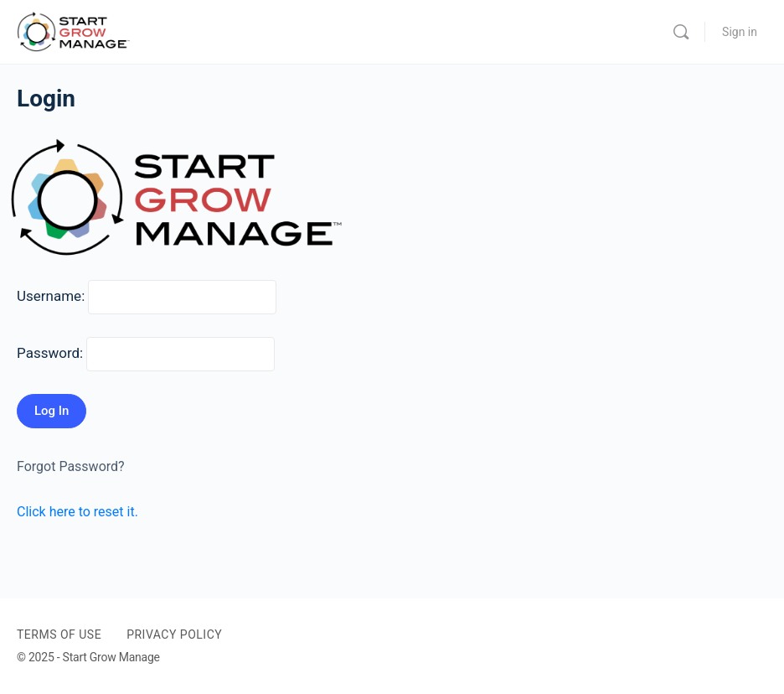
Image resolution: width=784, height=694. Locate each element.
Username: (51, 296)
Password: (50, 353)
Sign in (740, 32)
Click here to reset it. (77, 512)
